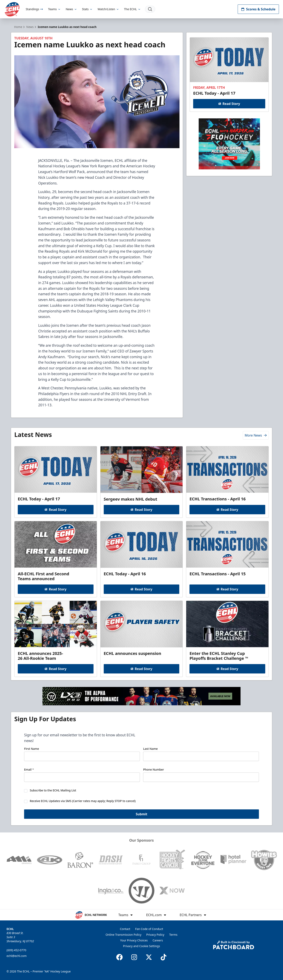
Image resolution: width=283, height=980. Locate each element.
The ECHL (133, 9)
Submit (142, 814)
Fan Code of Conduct (149, 929)
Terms (173, 935)
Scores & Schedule (258, 9)
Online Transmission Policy (123, 935)
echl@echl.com (17, 956)
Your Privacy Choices (134, 940)
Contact (125, 929)
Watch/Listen (108, 9)
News (71, 9)
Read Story (229, 104)
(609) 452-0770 (16, 950)
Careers (158, 940)
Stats (87, 9)
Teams (54, 9)
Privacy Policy (155, 935)
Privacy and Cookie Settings (142, 946)
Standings (34, 9)
